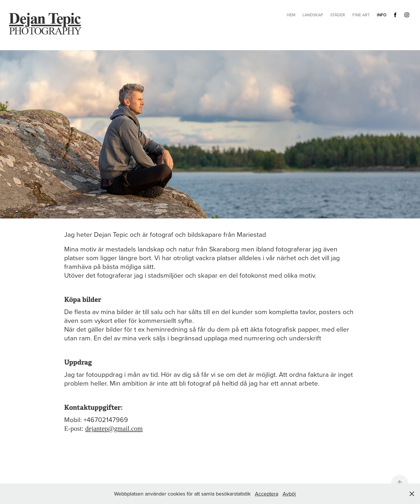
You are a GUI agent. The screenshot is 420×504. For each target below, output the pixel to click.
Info (382, 15)
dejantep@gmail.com (114, 429)
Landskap (313, 15)
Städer (338, 15)
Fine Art (361, 15)
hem (291, 15)
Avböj (289, 494)
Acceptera (267, 494)
